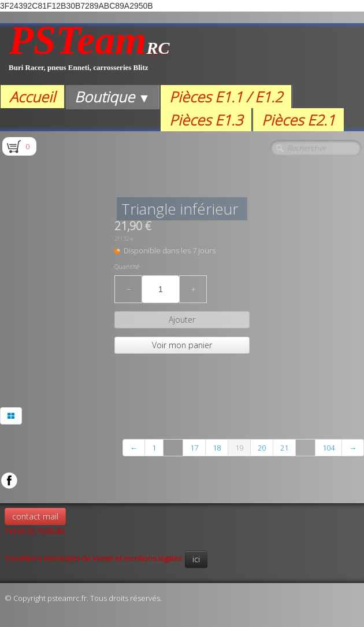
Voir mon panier (182, 345)
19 (239, 448)
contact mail (35, 516)
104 (328, 448)
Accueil (32, 97)
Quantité (127, 267)
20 (262, 448)
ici (196, 559)
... (173, 448)
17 (194, 448)
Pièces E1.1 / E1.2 (226, 97)
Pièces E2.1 (298, 120)
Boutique (112, 97)
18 (217, 448)
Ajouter (182, 320)
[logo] (89, 54)
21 (284, 448)
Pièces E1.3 (206, 120)
